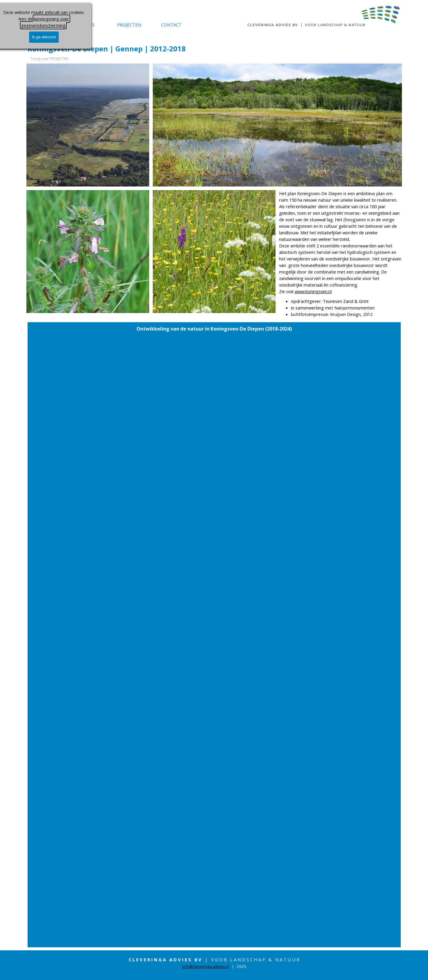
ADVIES (87, 25)
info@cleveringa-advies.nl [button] (206, 966)
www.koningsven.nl (313, 291)
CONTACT (171, 25)
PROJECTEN (129, 25)
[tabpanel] (341, 254)
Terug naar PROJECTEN (50, 59)
